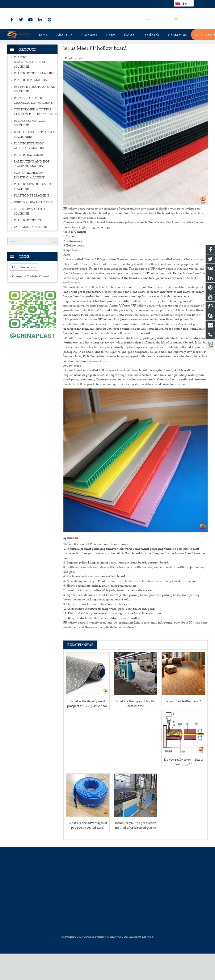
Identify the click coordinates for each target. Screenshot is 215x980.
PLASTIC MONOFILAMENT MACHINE (33, 213)
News (107, 51)
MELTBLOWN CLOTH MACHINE (29, 238)
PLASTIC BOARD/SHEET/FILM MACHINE (29, 89)
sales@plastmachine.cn (54, 4)
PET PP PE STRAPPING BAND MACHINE (35, 116)
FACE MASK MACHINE (30, 254)
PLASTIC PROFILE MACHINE (35, 100)
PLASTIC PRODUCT (28, 247)
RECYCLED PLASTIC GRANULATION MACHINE (33, 127)
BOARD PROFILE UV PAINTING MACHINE (29, 202)
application (71, 564)
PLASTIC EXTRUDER (28, 181)
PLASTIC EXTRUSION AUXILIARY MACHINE (30, 172)
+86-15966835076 (21, 4)
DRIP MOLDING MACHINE (33, 229)
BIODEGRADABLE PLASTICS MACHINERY (34, 161)
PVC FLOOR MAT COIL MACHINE (30, 150)
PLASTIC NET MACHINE (32, 222)
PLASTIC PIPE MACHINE (32, 107)
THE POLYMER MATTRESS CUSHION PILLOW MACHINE (35, 138)
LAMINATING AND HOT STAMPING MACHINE (32, 191)
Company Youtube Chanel (31, 303)
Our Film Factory (24, 293)
